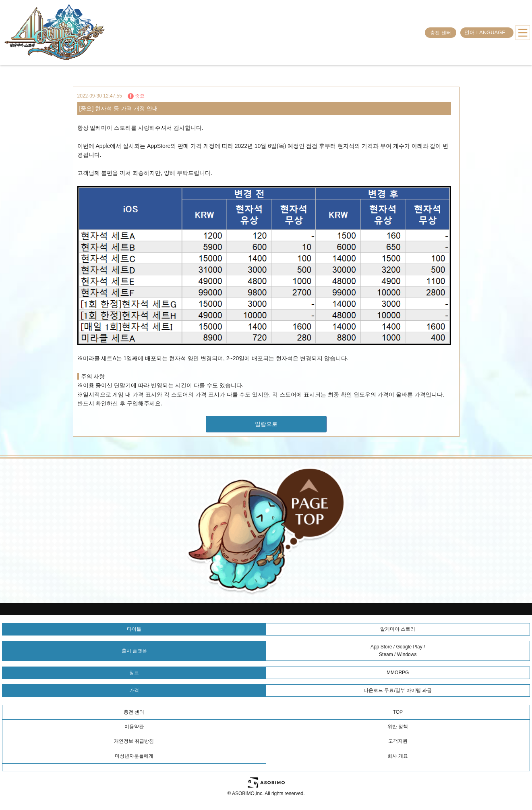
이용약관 (134, 727)
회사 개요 (398, 756)
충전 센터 (440, 33)
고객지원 (398, 741)
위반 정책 (398, 727)
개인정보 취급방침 (134, 741)
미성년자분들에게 (134, 756)
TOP (398, 712)
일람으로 (266, 424)
